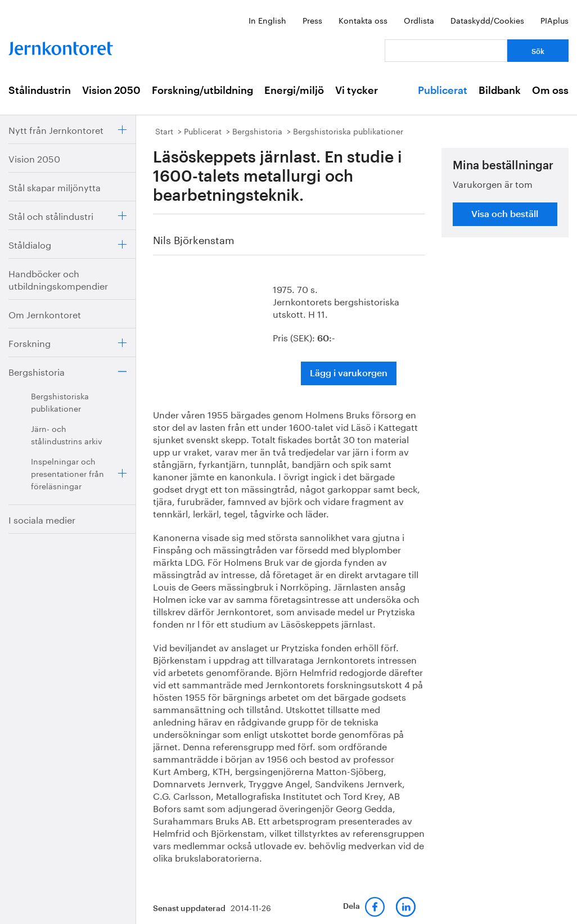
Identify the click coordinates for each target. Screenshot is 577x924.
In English (267, 20)
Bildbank (500, 91)
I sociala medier (42, 519)
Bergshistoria (37, 371)
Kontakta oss (363, 20)
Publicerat (443, 91)
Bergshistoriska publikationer (60, 402)
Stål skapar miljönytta (55, 186)
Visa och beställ (505, 214)
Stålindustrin (40, 91)
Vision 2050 (111, 91)
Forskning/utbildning (202, 91)
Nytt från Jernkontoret (56, 129)
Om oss (550, 91)
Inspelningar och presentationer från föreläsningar (67, 473)
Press (312, 20)
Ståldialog (30, 244)
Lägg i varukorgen (349, 373)
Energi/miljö (294, 91)
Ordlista (419, 20)
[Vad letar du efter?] (446, 51)
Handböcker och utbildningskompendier (58, 279)
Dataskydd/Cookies (487, 20)
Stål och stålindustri (51, 215)
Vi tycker (357, 91)
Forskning (30, 342)
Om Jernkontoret (45, 314)
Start (164, 130)
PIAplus (555, 20)
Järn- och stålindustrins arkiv (67, 434)
